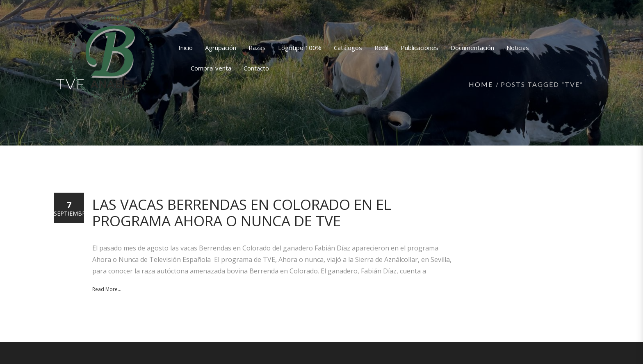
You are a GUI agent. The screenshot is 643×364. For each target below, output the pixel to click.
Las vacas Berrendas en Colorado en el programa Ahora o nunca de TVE (242, 213)
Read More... (107, 289)
